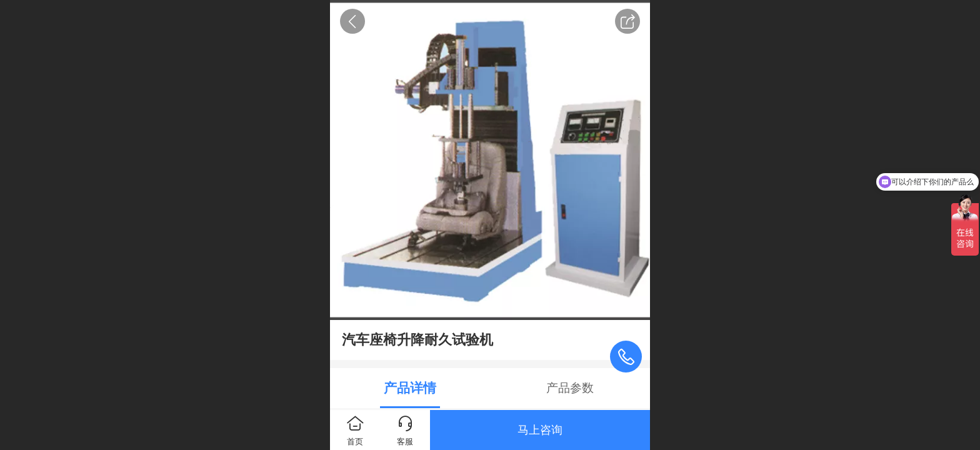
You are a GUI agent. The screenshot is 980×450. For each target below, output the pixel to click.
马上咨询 (540, 430)
